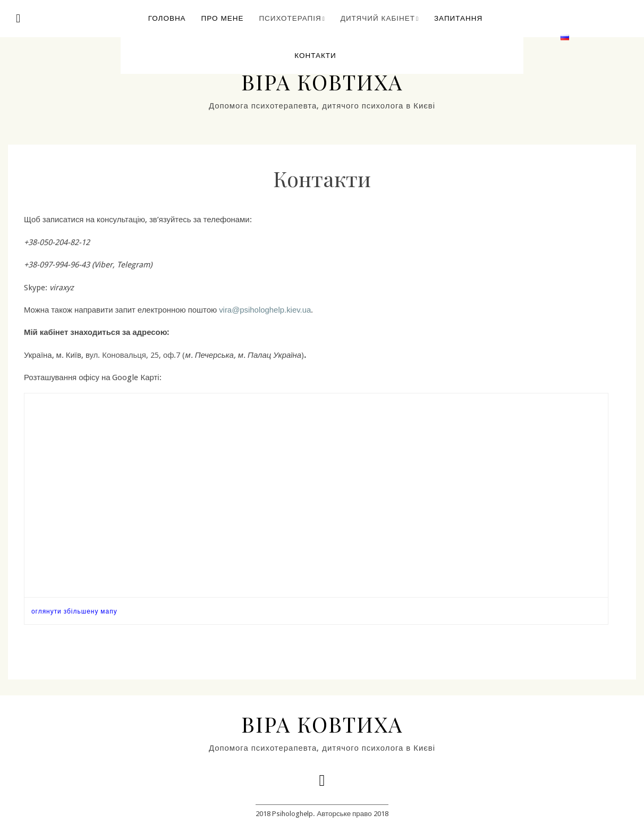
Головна (167, 18)
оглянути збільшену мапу (74, 611)
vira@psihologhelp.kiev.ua (265, 310)
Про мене (223, 18)
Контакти (315, 55)
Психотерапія (290, 18)
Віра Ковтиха (322, 82)
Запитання (458, 18)
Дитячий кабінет (378, 18)
